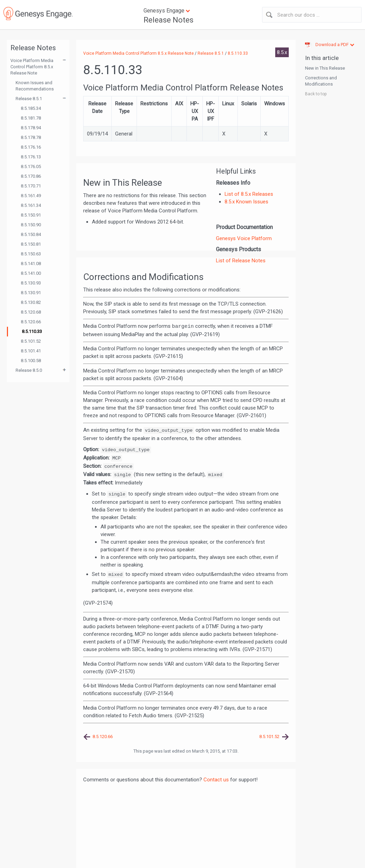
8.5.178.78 (31, 137)
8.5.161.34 (31, 205)
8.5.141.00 (31, 273)
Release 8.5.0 (29, 370)
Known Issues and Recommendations (35, 86)
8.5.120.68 (31, 312)
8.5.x (282, 52)
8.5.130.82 (31, 302)
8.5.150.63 (31, 254)
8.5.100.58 (31, 361)
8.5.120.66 (31, 322)
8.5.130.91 (31, 293)
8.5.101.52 (31, 341)
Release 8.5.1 (29, 99)
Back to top (316, 94)
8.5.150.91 (31, 215)
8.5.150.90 (31, 225)
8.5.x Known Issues (246, 202)
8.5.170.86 (31, 176)
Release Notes (168, 20)
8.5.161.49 (31, 196)
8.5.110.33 (32, 331)
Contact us (216, 780)
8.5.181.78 (31, 118)
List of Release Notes (241, 261)
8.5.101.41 (31, 351)
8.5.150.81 (31, 244)
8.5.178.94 (31, 128)
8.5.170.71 (31, 186)
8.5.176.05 (31, 166)
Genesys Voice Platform (244, 238)
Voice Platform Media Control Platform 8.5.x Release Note (32, 67)
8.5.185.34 (31, 108)
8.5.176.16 (31, 147)
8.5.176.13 (31, 157)
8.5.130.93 (31, 283)
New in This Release (325, 68)
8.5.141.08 (31, 264)
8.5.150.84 (31, 234)
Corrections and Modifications (321, 81)
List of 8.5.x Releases (249, 194)
